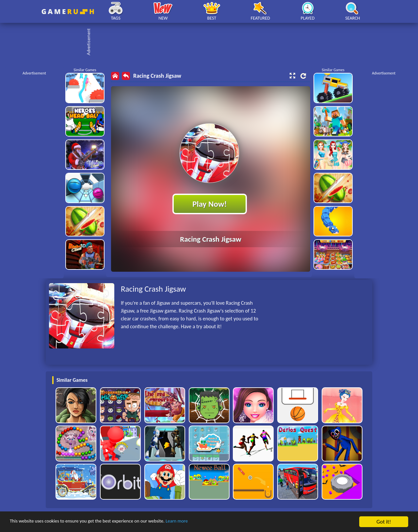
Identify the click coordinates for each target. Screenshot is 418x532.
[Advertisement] (212, 42)
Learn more (204, 522)
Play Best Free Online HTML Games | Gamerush (68, 12)
